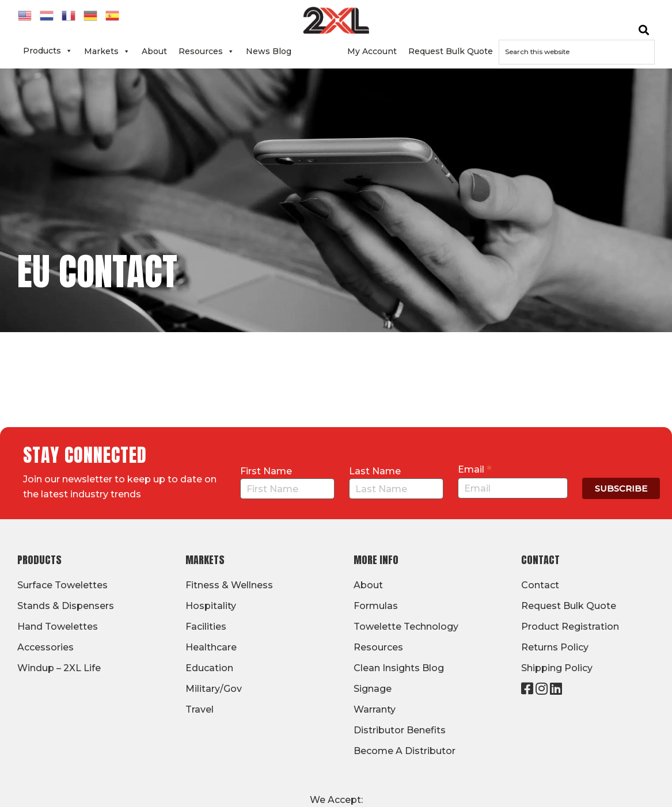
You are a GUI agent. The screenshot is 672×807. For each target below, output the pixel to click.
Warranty (375, 709)
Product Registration (570, 627)
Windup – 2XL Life (59, 668)
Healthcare (211, 647)
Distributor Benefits (400, 730)
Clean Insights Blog (399, 668)
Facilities (206, 627)
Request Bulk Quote (451, 51)
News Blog (269, 51)
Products (48, 51)
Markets (107, 51)
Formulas (376, 606)
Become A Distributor (405, 751)
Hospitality (211, 606)
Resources (206, 51)
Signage (373, 689)
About (154, 51)
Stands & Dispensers (66, 606)
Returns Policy (555, 647)
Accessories (45, 647)
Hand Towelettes (58, 627)
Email (475, 469)
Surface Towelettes (62, 585)
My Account (372, 51)
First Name (266, 471)
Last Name (375, 471)
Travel (200, 709)
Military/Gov (214, 689)
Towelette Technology (406, 627)
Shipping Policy (557, 668)
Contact (319, 51)
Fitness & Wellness (229, 585)
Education (209, 668)
